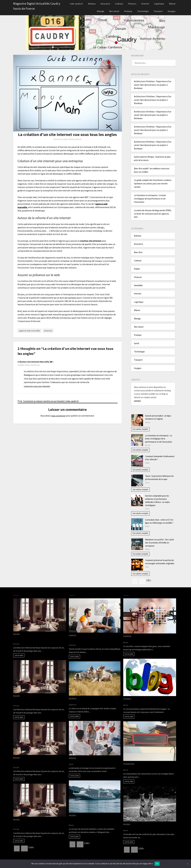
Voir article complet (140, 429)
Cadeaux (119, 4)
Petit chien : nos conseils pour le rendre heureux (93, 701)
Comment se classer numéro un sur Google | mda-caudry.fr (51, 401)
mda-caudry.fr (77, 4)
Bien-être (138, 252)
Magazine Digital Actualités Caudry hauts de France (37, 6)
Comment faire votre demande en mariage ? (91, 761)
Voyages (172, 11)
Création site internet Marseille (33, 362)
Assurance (105, 4)
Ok (157, 864)
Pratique (128, 11)
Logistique (159, 4)
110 (31, 847)
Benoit (79, 139)
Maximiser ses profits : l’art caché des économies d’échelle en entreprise (159, 543)
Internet (145, 4)
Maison (172, 4)
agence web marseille (29, 331)
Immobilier (138, 285)
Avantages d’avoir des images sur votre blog (145, 702)
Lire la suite (19, 655)
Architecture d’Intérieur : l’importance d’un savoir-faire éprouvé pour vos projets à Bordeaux (153, 85)
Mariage (101, 11)
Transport (158, 11)
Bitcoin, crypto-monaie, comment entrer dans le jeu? (150, 639)
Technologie (143, 11)
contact (137, 401)
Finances (132, 4)
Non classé (114, 11)
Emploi (137, 269)
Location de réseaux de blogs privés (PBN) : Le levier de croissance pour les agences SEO (153, 214)
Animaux (92, 4)
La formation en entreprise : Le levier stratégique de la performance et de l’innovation (150, 199)
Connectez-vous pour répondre (37, 386)
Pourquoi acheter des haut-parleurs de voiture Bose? (149, 766)
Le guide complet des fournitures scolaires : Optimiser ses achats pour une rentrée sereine (153, 184)
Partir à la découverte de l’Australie (141, 827)
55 (149, 580)
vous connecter (58, 416)
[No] (188, 864)
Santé (137, 343)
